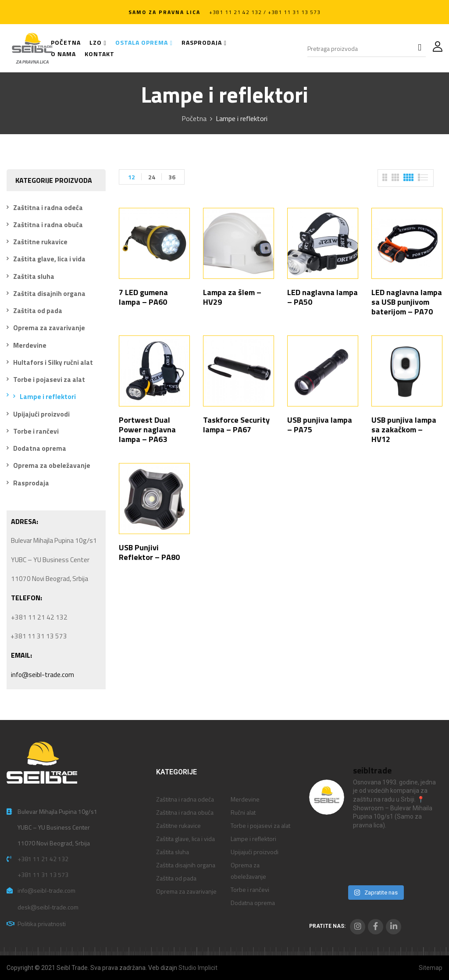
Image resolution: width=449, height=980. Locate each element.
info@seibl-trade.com (43, 675)
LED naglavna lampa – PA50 (322, 297)
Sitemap (431, 968)
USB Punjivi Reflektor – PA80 (149, 552)
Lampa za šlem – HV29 (232, 297)
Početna (194, 118)
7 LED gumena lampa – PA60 (143, 297)
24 (152, 177)
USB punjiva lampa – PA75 (320, 425)
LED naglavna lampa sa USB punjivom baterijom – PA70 (407, 302)
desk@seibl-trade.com (48, 907)
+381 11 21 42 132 (43, 859)
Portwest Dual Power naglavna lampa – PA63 (147, 429)
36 (172, 177)
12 (132, 177)
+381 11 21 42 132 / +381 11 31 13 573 (265, 12)
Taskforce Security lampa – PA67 (236, 425)
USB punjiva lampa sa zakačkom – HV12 (404, 429)
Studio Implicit (198, 968)
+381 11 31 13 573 (43, 875)
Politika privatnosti (42, 924)
